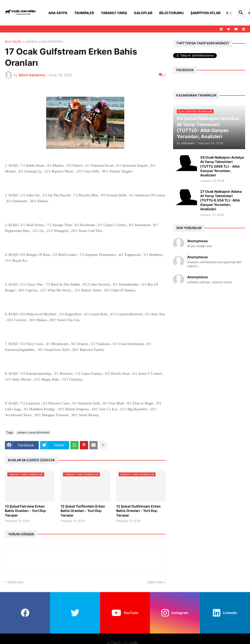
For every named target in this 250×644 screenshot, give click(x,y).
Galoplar (143, 13)
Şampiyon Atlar (205, 13)
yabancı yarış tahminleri (44, 42)
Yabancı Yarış (114, 13)
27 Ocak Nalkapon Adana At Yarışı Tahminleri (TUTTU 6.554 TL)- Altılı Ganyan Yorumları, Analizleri (221, 200)
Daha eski (155, 582)
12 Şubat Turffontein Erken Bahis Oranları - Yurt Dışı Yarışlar (83, 511)
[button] (229, 13)
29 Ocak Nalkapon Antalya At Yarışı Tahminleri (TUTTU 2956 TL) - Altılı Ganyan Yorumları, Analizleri (222, 166)
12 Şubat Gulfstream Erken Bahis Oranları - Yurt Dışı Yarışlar (138, 511)
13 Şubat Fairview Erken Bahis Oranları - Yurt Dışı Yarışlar (25, 511)
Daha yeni (16, 582)
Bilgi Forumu (171, 13)
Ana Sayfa (58, 13)
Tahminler (84, 13)
